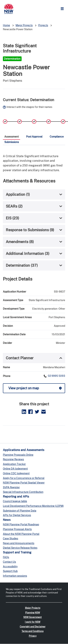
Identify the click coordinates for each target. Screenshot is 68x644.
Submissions (12, 142)
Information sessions (15, 576)
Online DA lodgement (15, 469)
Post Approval (34, 137)
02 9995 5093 (56, 376)
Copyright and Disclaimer (33, 627)
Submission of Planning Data (20, 511)
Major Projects (24, 25)
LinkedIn (24, 412)
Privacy (33, 636)
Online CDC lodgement (16, 473)
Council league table (15, 501)
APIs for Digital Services (17, 515)
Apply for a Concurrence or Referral (24, 478)
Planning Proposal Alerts (17, 529)
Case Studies (11, 538)
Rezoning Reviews (13, 459)
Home (6, 25)
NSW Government (33, 617)
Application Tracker (14, 464)
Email (44, 412)
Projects (43, 25)
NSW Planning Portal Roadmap (21, 524)
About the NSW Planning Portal (21, 534)
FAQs (6, 557)
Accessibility (10, 567)
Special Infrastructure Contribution (23, 492)
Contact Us (9, 562)
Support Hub (10, 571)
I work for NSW (33, 622)
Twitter (37, 412)
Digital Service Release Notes (20, 548)
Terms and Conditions (33, 631)
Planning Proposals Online (18, 455)
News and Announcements (19, 543)
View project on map (24, 388)
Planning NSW (33, 613)
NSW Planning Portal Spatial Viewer (24, 483)
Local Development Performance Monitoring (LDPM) (33, 506)
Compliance (57, 137)
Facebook (30, 412)
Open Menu (63, 9)
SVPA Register (11, 487)
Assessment (12, 137)
